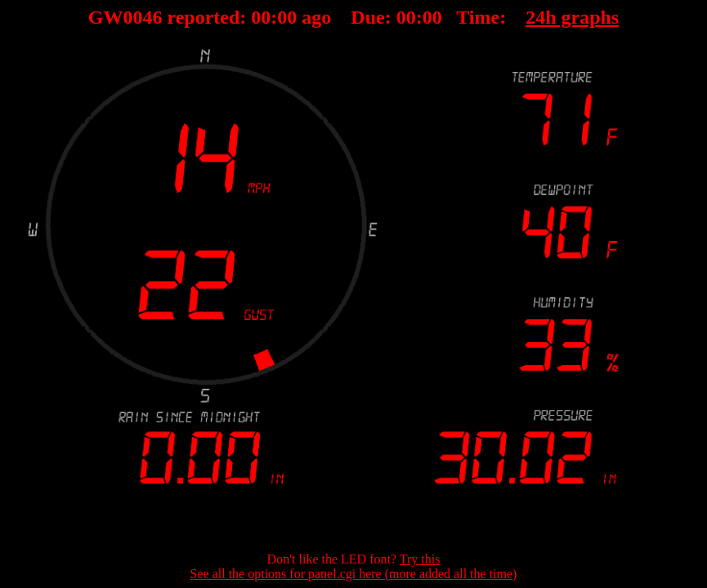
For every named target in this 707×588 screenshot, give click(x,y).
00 (261, 17)
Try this (420, 559)
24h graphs (572, 17)
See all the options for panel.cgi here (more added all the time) (354, 574)
